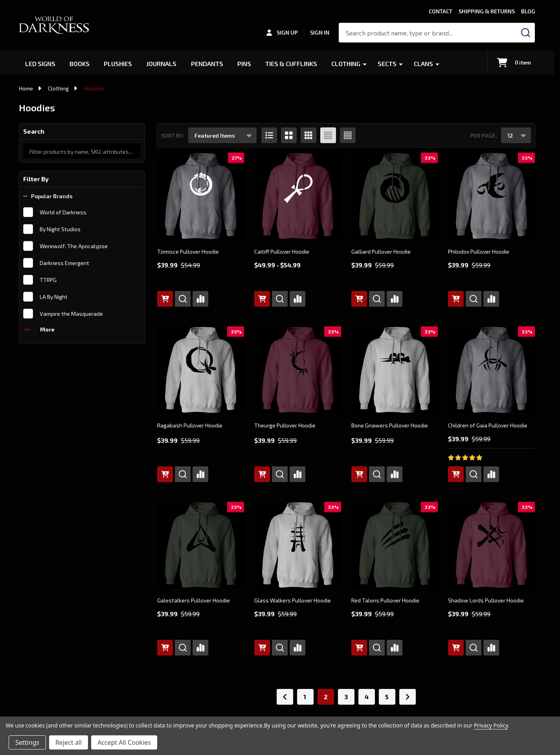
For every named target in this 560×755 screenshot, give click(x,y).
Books (80, 64)
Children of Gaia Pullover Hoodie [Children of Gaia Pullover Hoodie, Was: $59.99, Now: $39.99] (488, 425)
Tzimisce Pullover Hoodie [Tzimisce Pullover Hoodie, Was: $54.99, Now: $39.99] (188, 251)
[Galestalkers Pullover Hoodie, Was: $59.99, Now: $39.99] (201, 545)
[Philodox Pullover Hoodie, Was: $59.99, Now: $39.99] (491, 196)
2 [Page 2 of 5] (326, 697)
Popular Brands (48, 196)
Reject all (69, 742)
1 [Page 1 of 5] (305, 697)
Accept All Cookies (124, 742)
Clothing (348, 64)
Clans (425, 64)
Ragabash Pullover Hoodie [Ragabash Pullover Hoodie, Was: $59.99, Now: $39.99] (190, 425)
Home (26, 88)
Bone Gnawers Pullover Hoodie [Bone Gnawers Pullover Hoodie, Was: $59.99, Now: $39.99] (390, 425)
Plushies (118, 64)
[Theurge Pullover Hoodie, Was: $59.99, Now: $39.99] (298, 370)
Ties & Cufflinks (293, 64)
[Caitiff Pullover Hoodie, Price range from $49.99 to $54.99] (298, 196)
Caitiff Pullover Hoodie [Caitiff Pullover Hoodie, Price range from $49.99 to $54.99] (282, 251)
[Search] (526, 33)
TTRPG (48, 280)
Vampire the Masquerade (71, 314)
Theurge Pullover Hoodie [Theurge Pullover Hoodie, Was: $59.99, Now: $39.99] (285, 425)
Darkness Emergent (64, 263)
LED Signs (40, 64)
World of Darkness (63, 212)
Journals (162, 64)
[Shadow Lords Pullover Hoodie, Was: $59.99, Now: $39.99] (491, 545)
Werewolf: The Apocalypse (74, 246)
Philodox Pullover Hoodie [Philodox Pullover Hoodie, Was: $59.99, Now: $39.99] (479, 251)
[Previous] (285, 697)
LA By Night (54, 297)
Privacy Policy (491, 725)
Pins (245, 64)
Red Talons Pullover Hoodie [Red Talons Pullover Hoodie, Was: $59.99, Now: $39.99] (385, 600)
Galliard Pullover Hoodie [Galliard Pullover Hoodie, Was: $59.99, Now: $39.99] (381, 251)
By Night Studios (60, 229)
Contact (441, 11)
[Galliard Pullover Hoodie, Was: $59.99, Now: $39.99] (395, 196)
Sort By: (173, 135)
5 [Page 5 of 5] (387, 697)
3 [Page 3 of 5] (346, 697)
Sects (389, 64)
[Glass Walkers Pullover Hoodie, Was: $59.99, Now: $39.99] (298, 545)
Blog (528, 11)
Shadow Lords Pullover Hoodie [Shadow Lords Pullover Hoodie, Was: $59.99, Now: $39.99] (486, 600)
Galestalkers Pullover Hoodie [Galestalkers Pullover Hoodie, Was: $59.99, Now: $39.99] (194, 600)
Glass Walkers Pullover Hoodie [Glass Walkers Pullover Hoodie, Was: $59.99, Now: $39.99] (293, 600)
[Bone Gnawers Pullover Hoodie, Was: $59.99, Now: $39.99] (395, 370)
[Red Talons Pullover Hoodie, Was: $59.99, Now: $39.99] (395, 545)
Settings (27, 742)
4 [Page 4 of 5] (367, 697)
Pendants (208, 64)
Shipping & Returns (487, 11)
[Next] (408, 697)
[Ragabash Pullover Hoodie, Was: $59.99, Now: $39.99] (201, 370)
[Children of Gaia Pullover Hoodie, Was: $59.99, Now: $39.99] (491, 370)
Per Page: (484, 135)
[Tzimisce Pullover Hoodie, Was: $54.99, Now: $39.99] (201, 196)
